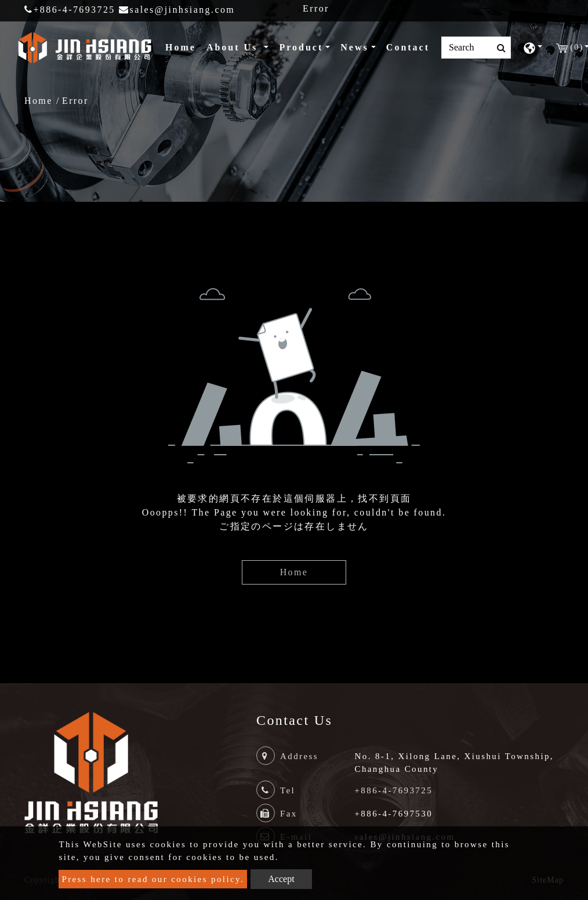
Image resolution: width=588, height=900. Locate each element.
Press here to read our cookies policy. (153, 879)
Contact (408, 47)
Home (183, 46)
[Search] (476, 48)
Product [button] (301, 47)
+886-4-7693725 (70, 10)
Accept (281, 879)
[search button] (498, 48)
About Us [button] (234, 47)
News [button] (354, 47)
